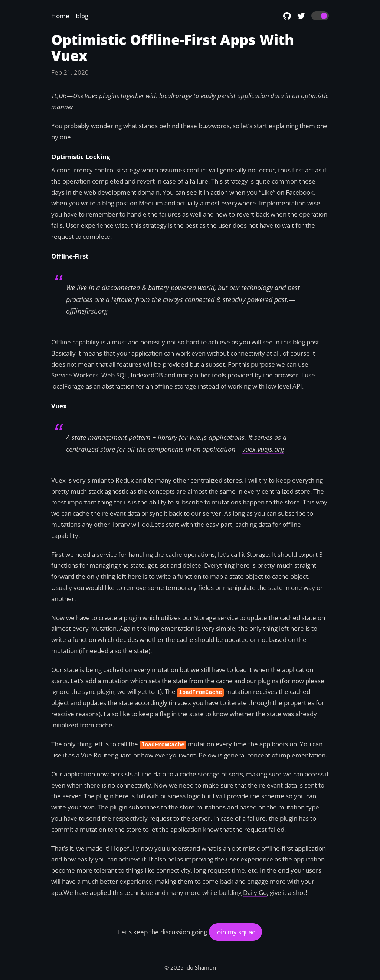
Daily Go (255, 893)
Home (60, 16)
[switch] (320, 16)
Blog (82, 16)
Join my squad (235, 932)
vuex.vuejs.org (263, 449)
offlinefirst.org (87, 311)
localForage (68, 386)
